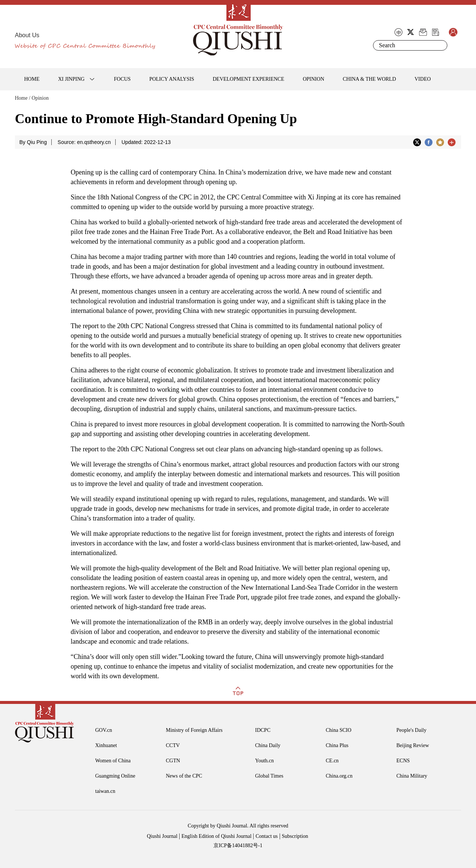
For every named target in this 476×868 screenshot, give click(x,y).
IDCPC (263, 730)
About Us (27, 35)
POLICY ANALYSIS (172, 79)
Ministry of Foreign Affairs (194, 730)
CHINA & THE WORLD (369, 79)
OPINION (313, 79)
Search (440, 45)
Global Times (269, 776)
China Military (412, 776)
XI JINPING (71, 79)
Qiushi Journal (162, 836)
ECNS (403, 761)
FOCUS (122, 79)
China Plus (337, 745)
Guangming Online (115, 776)
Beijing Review (413, 745)
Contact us (267, 836)
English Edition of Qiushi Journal (216, 836)
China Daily (268, 745)
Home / (23, 98)
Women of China (113, 761)
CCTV (173, 745)
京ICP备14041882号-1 (238, 845)
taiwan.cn (105, 791)
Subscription (295, 836)
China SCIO (339, 730)
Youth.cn (264, 761)
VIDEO (423, 79)
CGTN (173, 761)
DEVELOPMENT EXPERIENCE (248, 79)
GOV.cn (104, 730)
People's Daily (411, 730)
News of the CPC (184, 776)
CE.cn (332, 761)
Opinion (40, 98)
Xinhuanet (106, 745)
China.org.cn (339, 776)
